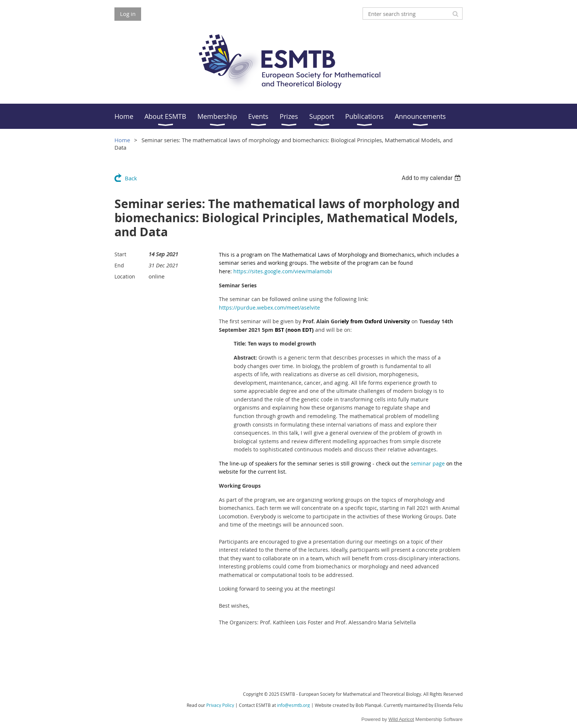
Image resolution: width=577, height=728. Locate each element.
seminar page (428, 463)
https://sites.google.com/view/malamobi (283, 271)
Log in (128, 14)
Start (120, 254)
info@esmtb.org (293, 705)
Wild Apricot (401, 719)
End (119, 265)
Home (122, 140)
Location (125, 276)
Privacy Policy (220, 705)
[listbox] (432, 178)
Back (131, 178)
